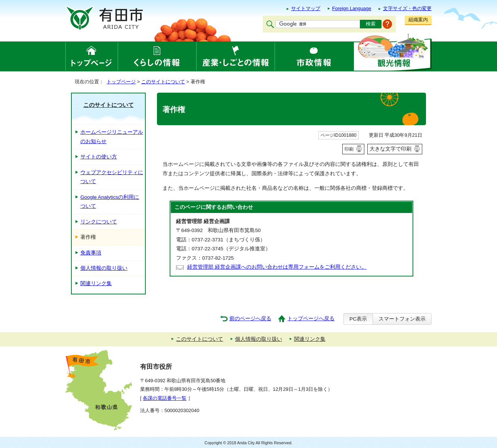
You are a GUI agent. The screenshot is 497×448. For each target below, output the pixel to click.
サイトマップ (306, 8)
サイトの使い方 (99, 157)
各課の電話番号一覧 (165, 398)
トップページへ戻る (311, 319)
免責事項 (91, 253)
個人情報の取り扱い (104, 268)
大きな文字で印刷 (390, 149)
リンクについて (99, 222)
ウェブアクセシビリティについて (112, 177)
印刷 (349, 149)
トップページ (121, 82)
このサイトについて (163, 82)
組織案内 (418, 20)
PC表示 (358, 319)
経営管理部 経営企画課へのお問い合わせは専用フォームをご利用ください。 (277, 267)
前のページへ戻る (250, 319)
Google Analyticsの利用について (110, 202)
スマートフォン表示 (402, 319)
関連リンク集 (96, 283)
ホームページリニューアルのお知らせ (112, 137)
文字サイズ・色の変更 (407, 8)
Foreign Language (352, 8)
